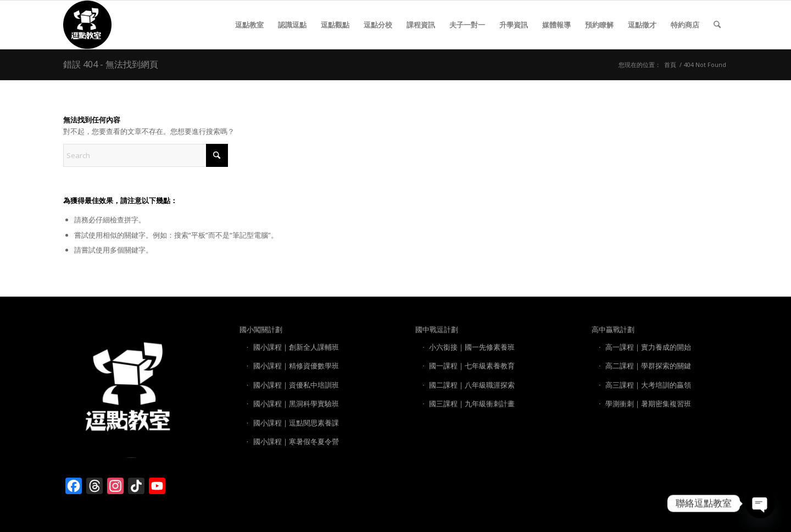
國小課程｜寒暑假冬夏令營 (296, 441)
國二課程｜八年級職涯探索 (472, 385)
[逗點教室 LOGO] (87, 25)
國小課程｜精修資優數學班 (296, 366)
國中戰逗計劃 (437, 329)
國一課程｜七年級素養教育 (472, 366)
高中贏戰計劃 (613, 329)
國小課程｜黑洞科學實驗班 (296, 404)
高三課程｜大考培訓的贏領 (648, 385)
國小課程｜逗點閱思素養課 (296, 423)
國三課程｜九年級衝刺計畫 (472, 404)
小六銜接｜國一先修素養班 (472, 347)
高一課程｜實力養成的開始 (648, 347)
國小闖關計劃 (261, 329)
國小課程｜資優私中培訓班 (296, 385)
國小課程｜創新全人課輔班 (296, 347)
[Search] (717, 25)
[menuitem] (249, 25)
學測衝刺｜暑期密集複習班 (648, 404)
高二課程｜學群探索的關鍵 (648, 366)
